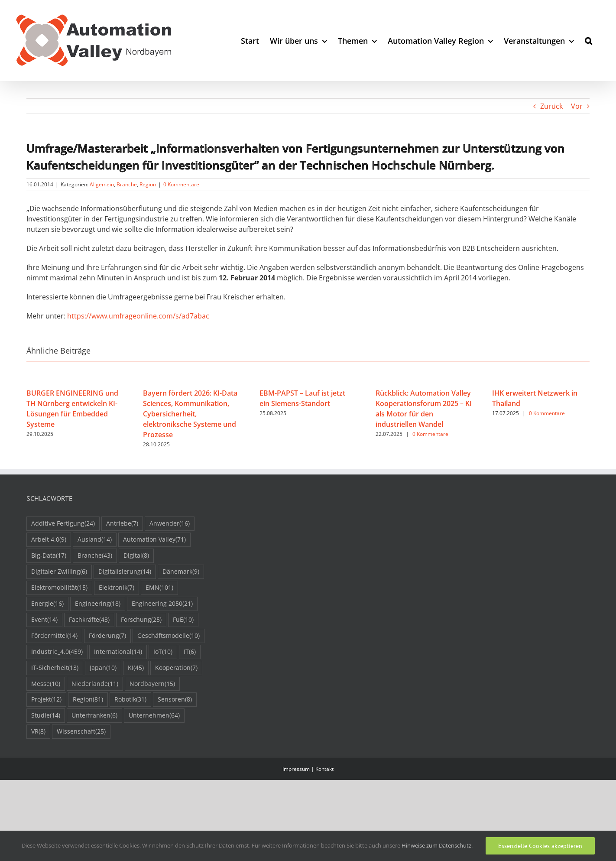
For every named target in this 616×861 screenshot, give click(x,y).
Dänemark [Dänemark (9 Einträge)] (181, 572)
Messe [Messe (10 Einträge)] (46, 684)
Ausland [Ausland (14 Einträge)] (95, 540)
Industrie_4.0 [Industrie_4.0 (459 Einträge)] (57, 652)
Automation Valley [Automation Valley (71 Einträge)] (154, 540)
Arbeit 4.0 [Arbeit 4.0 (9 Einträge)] (49, 540)
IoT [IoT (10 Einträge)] (163, 652)
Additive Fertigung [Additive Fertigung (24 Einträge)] (63, 524)
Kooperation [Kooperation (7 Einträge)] (176, 668)
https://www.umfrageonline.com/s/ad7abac (138, 316)
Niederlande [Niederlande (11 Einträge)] (95, 684)
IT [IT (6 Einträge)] (190, 652)
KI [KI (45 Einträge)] (136, 668)
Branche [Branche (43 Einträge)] (95, 556)
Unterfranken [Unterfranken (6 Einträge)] (94, 716)
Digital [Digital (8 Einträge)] (136, 556)
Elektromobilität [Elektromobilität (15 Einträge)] (59, 588)
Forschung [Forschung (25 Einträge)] (141, 620)
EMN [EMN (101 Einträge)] (159, 588)
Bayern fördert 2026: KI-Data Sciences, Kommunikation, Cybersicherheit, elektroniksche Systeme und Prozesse (190, 414)
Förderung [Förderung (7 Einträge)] (107, 636)
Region (148, 184)
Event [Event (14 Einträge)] (44, 620)
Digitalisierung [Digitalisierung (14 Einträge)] (125, 572)
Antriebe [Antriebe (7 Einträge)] (122, 524)
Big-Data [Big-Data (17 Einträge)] (49, 556)
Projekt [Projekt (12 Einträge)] (46, 700)
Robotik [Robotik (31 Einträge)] (130, 700)
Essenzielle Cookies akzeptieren (540, 846)
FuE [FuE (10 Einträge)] (183, 620)
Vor (577, 106)
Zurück (551, 106)
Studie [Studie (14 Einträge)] (46, 716)
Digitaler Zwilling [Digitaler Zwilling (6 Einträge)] (59, 572)
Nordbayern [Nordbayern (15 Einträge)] (152, 684)
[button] (588, 41)
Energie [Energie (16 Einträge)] (47, 604)
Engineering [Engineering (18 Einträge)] (98, 604)
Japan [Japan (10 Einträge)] (103, 668)
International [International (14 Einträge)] (118, 652)
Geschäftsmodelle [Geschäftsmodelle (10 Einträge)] (169, 636)
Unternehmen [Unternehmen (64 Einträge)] (154, 716)
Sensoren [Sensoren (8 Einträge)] (175, 700)
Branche (127, 184)
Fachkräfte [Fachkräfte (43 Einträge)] (89, 620)
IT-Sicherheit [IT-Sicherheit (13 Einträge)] (55, 668)
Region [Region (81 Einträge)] (88, 700)
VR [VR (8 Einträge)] (38, 732)
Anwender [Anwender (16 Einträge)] (170, 524)
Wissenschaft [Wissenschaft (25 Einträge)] (81, 732)
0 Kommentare (181, 184)
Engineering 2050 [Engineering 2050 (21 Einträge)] (162, 604)
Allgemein (102, 184)
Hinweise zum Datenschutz (436, 845)
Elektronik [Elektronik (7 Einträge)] (117, 588)
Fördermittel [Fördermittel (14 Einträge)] (54, 636)
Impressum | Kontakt (308, 769)
